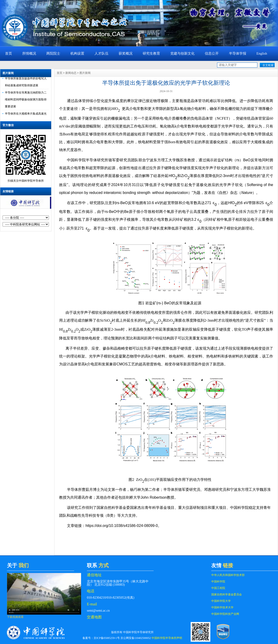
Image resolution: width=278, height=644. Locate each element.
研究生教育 (151, 53)
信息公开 (212, 53)
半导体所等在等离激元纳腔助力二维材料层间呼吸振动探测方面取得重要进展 (26, 101)
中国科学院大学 (221, 601)
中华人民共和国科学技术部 (228, 575)
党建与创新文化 (182, 53)
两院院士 (53, 53)
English (262, 53)
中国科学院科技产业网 (225, 614)
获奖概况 (126, 53)
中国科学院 (218, 582)
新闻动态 (71, 73)
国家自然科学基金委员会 (227, 594)
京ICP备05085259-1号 (107, 638)
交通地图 (94, 617)
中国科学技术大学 (222, 607)
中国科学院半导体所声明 (167, 638)
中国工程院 (218, 588)
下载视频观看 (15, 617)
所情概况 (29, 53)
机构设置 (77, 53)
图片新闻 (8, 73)
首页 (9, 53)
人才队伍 (101, 53)
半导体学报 (238, 53)
